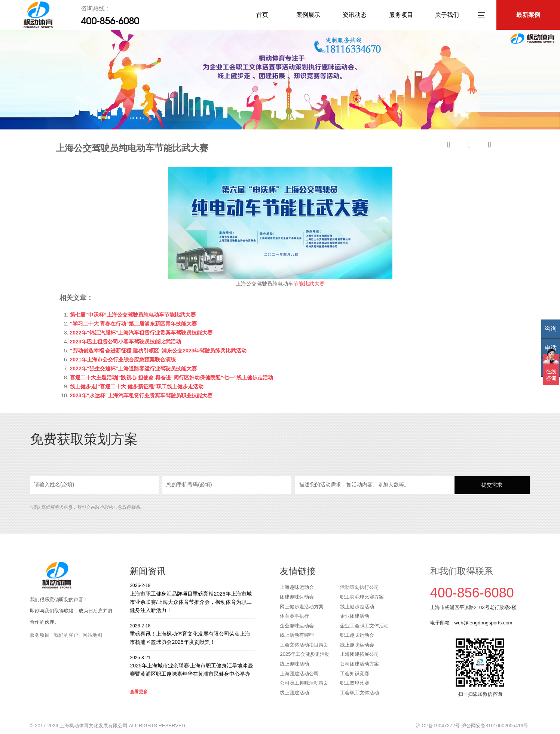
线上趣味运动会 (357, 645)
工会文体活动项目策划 (304, 645)
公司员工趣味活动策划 (304, 683)
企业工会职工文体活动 (364, 626)
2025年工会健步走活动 (305, 654)
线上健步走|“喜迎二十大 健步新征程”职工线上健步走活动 (137, 386)
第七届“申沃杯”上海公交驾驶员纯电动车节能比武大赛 (133, 315)
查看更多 (139, 692)
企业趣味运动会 (297, 626)
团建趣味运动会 (297, 597)
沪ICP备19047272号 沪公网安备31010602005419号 (472, 726)
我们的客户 (66, 635)
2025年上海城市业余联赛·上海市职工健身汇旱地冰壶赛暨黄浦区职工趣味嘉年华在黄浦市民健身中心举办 (192, 666)
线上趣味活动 (294, 664)
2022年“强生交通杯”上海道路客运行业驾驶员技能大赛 (133, 368)
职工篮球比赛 (355, 683)
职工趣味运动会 (357, 635)
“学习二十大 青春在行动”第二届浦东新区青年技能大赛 (134, 324)
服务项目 (401, 15)
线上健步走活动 (357, 607)
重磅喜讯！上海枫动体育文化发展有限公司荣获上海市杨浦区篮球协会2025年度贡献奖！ (192, 634)
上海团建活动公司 (299, 674)
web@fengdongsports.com (484, 623)
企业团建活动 (355, 616)
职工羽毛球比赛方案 (362, 597)
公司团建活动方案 (359, 664)
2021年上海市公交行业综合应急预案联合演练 (123, 360)
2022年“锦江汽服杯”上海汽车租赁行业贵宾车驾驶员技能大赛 (141, 333)
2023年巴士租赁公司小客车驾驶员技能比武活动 (126, 342)
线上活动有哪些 (297, 635)
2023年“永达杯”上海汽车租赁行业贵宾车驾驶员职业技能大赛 (141, 395)
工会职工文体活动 (359, 693)
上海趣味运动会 (297, 587)
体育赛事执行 (294, 616)
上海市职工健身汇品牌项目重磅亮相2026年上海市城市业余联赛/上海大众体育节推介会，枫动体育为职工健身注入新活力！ (192, 598)
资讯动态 (355, 15)
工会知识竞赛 (355, 674)
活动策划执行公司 (359, 587)
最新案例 (528, 15)
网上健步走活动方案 (302, 607)
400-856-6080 (110, 21)
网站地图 (92, 635)
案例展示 (308, 15)
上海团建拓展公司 (359, 654)
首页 (262, 15)
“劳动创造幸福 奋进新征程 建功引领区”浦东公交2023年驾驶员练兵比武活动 (158, 351)
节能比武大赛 (309, 284)
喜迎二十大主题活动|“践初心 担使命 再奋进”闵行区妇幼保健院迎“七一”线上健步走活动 (172, 377)
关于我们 (447, 15)
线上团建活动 (294, 693)
